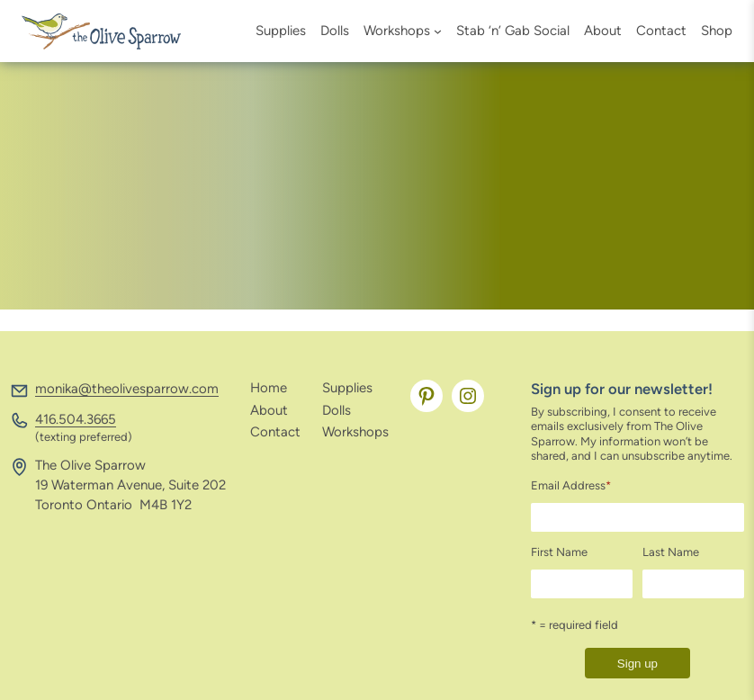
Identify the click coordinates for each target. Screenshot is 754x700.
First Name (559, 552)
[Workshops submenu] (438, 31)
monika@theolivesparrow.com (127, 389)
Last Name (671, 552)
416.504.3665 (76, 419)
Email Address (571, 485)
